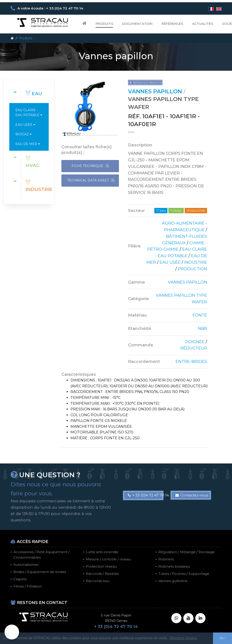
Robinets (166, 559)
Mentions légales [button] (183, 638)
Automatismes (26, 565)
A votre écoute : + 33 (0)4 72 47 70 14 (50, 8)
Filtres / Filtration (28, 586)
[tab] (29, 94)
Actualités (203, 24)
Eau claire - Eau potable (29, 113)
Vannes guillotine (173, 581)
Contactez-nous (192, 495)
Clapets (20, 579)
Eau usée (25, 125)
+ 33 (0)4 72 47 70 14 (146, 495)
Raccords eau (98, 581)
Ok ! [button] (222, 638)
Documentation (137, 24)
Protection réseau (101, 566)
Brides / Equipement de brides (40, 572)
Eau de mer (28, 144)
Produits (104, 24)
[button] (12, 632)
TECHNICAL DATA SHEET (91, 180)
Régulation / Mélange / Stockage (187, 552)
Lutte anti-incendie (102, 552)
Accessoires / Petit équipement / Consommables (41, 555)
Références (172, 24)
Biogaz (23, 134)
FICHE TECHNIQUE (90, 166)
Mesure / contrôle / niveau (108, 559)
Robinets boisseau (174, 566)
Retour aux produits (145, 83)
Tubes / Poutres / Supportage (184, 574)
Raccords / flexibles (102, 574)
